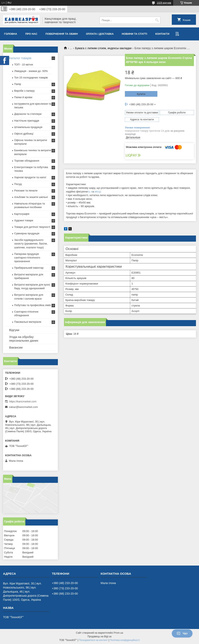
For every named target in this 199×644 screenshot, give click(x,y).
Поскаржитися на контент (93, 640)
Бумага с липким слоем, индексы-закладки (103, 48)
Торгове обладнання (27, 161)
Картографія (22, 214)
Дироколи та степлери (28, 114)
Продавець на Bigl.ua (99, 636)
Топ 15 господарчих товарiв (31, 78)
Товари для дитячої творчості (32, 227)
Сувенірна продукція (27, 233)
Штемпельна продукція (28, 127)
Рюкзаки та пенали (26, 191)
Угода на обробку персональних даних (24, 339)
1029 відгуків (164, 3)
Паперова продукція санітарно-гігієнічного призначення (27, 258)
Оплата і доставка (100, 34)
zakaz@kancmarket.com (23, 407)
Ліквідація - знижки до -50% (31, 71)
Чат (182, 633)
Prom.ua (118, 633)
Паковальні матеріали (28, 322)
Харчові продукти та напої (30, 177)
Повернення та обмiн (62, 34)
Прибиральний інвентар (29, 268)
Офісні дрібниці (24, 134)
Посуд (18, 184)
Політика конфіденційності (125, 640)
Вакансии (16, 347)
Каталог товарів (20, 58)
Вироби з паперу (24, 91)
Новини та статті (135, 34)
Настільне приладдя (27, 121)
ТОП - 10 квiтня (24, 65)
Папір (18, 84)
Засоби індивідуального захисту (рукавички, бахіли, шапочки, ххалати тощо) (31, 244)
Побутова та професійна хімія (32, 305)
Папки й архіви (23, 97)
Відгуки (14, 330)
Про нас (31, 34)
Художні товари (24, 220)
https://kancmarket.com (23, 401)
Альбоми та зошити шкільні (31, 197)
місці (98, 192)
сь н (90, 192)
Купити (141, 94)
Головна (11, 34)
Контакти (162, 34)
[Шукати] (157, 20)
